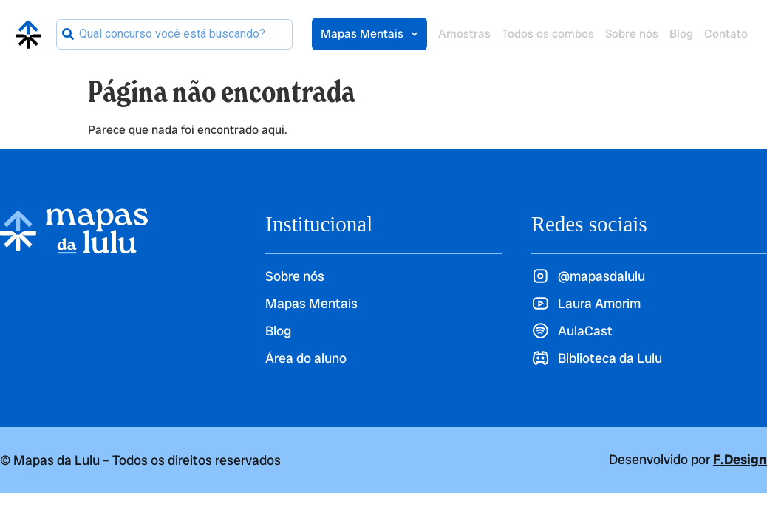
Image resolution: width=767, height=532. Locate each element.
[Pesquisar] (68, 34)
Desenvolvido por (688, 459)
